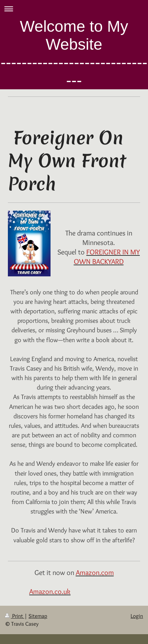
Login (137, 616)
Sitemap (38, 616)
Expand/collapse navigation (74, 9)
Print (15, 616)
